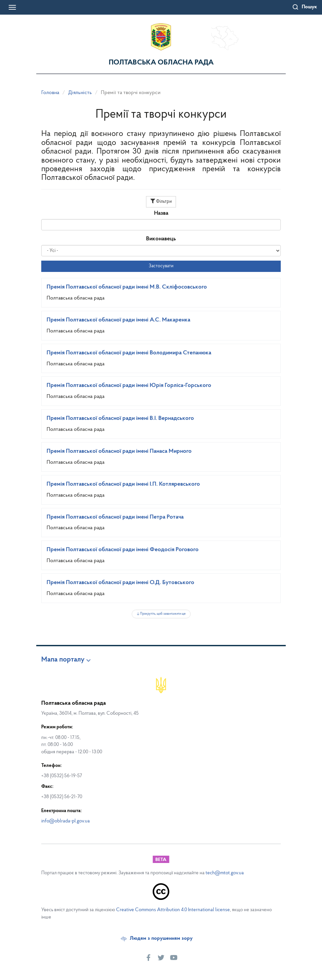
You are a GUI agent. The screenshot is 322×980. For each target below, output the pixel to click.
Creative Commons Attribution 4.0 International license (173, 910)
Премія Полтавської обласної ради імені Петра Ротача (115, 517)
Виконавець (161, 239)
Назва (161, 213)
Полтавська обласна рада (161, 63)
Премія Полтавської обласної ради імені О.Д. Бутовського (120, 583)
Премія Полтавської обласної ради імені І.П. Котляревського (123, 484)
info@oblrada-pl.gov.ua (66, 821)
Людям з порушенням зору (161, 938)
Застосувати (161, 266)
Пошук (309, 7)
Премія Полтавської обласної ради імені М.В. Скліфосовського (127, 287)
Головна (50, 93)
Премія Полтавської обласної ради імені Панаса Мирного (119, 451)
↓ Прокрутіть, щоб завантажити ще (161, 614)
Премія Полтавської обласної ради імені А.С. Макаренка (118, 320)
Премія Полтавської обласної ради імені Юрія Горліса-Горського (129, 385)
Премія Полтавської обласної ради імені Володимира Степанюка (129, 353)
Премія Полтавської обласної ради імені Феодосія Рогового (123, 550)
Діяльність (80, 93)
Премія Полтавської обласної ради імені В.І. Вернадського (120, 418)
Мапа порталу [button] (63, 660)
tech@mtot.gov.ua (225, 873)
